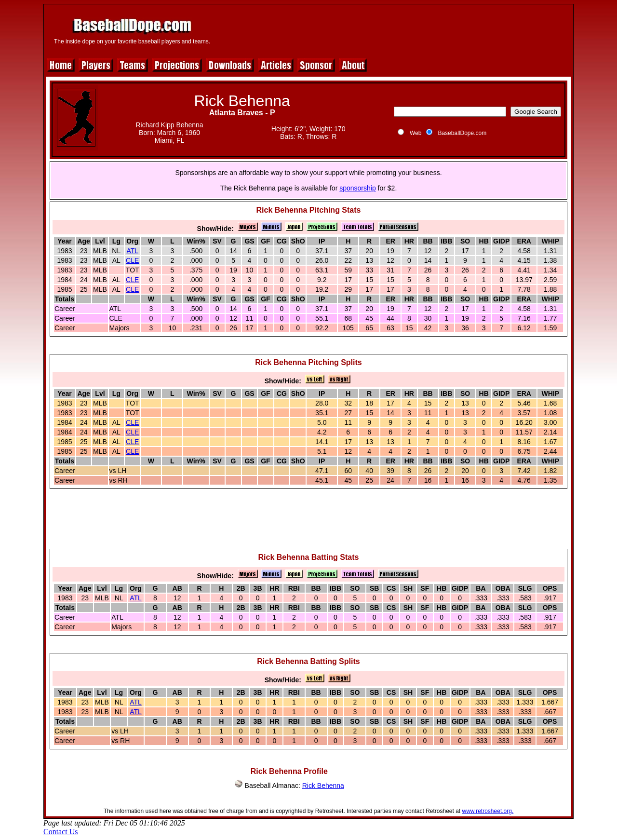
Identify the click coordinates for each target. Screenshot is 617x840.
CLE (132, 260)
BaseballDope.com (462, 133)
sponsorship (358, 188)
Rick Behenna (323, 786)
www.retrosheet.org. (488, 811)
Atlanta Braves (236, 113)
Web (416, 133)
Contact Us (61, 832)
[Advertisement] (394, 30)
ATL (132, 251)
